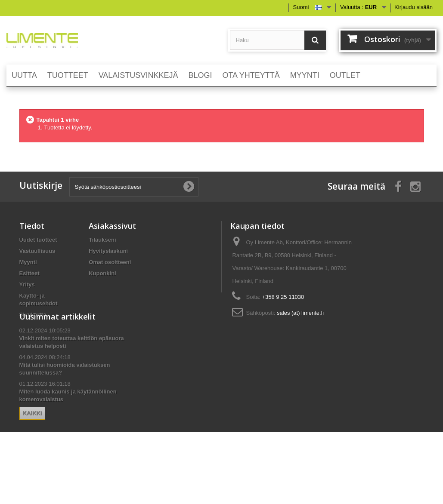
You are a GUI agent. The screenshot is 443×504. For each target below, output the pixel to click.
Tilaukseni (102, 240)
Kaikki (33, 447)
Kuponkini (102, 273)
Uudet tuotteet (38, 240)
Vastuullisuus (37, 251)
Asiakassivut (112, 226)
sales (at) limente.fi (300, 313)
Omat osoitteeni (110, 262)
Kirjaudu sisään (414, 7)
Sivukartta (33, 315)
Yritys (27, 284)
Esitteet (29, 273)
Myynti (28, 262)
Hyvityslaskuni (108, 251)
